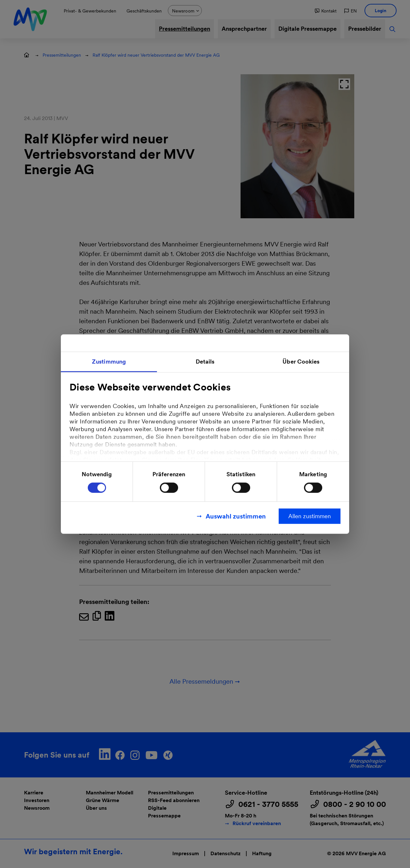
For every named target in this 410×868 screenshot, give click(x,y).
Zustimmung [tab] (109, 362)
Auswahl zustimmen (236, 516)
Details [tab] (205, 362)
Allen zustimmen (310, 516)
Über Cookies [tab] (301, 362)
